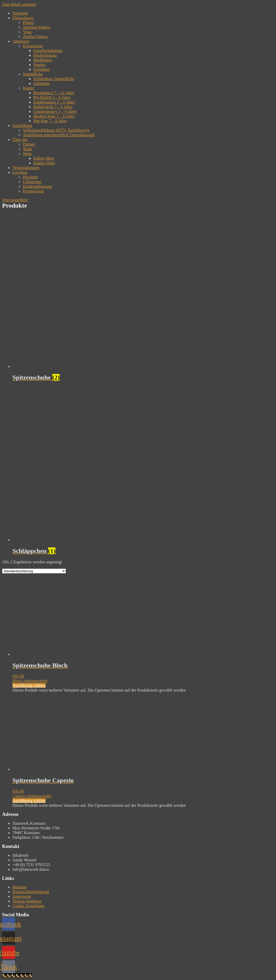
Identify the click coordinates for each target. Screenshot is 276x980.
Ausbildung (22, 125)
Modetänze (43, 60)
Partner (29, 144)
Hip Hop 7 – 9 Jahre (50, 121)
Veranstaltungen (26, 168)
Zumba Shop (44, 163)
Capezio (19, 796)
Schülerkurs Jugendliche (54, 79)
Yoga (27, 32)
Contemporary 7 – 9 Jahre (55, 111)
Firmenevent (33, 191)
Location (20, 172)
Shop (27, 154)
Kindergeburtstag (37, 186)
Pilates (29, 22)
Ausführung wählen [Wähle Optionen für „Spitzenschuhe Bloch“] (29, 685)
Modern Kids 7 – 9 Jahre (54, 116)
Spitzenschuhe (35, 681)
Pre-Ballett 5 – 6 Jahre (52, 97)
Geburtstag (32, 182)
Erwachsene (33, 46)
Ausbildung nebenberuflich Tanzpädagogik (59, 135)
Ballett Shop (44, 158)
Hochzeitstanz (45, 55)
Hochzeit (30, 177)
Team (27, 149)
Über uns (20, 140)
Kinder (29, 88)
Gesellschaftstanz (48, 51)
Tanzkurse (21, 41)
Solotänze (42, 69)
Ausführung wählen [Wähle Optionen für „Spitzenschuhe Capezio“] (29, 801)
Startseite (20, 13)
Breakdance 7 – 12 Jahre (54, 93)
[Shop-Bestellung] (34, 571)
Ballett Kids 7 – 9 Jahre (53, 107)
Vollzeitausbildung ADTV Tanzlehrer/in (56, 130)
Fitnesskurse (23, 18)
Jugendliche (33, 74)
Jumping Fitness (36, 27)
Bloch (17, 681)
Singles (39, 65)
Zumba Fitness (35, 37)
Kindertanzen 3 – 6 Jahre (54, 102)
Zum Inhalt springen (19, 4)
